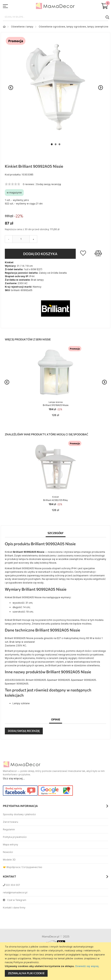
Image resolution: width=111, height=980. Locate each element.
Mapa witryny (11, 845)
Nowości (8, 852)
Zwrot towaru (11, 822)
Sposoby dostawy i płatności (19, 814)
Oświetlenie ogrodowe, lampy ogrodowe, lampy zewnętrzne (74, 27)
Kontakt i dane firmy (14, 908)
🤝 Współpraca (11, 867)
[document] (56, 961)
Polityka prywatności (15, 837)
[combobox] (55, 17)
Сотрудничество (32, 867)
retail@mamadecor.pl (15, 892)
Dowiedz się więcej (87, 966)
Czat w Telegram (15, 900)
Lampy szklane (21, 703)
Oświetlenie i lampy (22, 27)
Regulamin (9, 829)
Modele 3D (9, 860)
